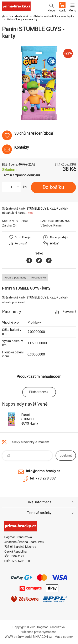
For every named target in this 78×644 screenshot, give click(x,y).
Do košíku (53, 187)
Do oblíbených (24, 237)
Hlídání (54, 244)
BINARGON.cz (42, 637)
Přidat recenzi (39, 392)
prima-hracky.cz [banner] (16, 7)
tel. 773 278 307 (43, 478)
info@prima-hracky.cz (43, 471)
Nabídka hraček (19, 16)
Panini (58, 225)
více (31, 213)
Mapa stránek (64, 637)
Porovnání (21, 244)
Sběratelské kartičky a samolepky (54, 16)
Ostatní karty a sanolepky (22, 19)
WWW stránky (14, 637)
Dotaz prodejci (59, 237)
